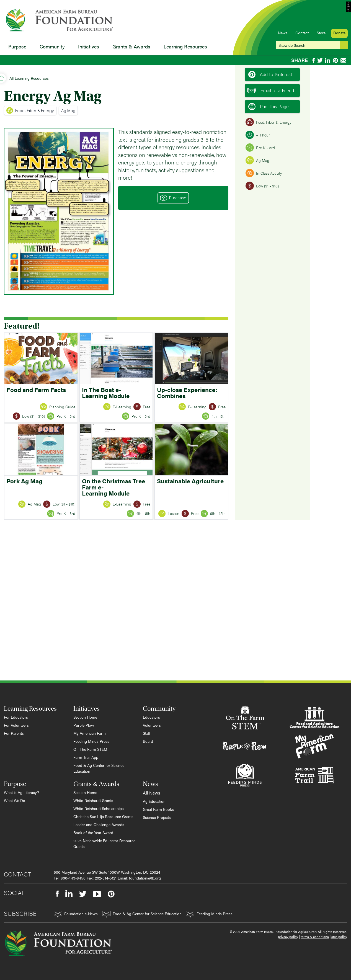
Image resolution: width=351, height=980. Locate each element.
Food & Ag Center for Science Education (99, 768)
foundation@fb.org (145, 878)
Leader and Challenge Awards (99, 824)
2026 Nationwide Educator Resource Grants (104, 843)
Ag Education (154, 801)
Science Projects (157, 817)
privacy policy (288, 937)
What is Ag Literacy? (21, 792)
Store (321, 33)
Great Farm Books (158, 809)
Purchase (173, 198)
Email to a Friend (271, 91)
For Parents (14, 733)
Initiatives (89, 46)
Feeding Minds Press (91, 741)
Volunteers (152, 725)
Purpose (17, 46)
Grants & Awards (131, 46)
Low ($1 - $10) (262, 186)
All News (152, 793)
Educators (151, 717)
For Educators (16, 717)
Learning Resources (185, 46)
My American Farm (90, 733)
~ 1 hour (258, 135)
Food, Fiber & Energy (30, 110)
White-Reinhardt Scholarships (99, 808)
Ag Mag (68, 111)
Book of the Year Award (93, 832)
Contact (302, 33)
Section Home (85, 717)
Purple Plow (84, 725)
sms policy (339, 937)
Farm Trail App (86, 757)
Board (148, 741)
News (283, 33)
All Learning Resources (29, 78)
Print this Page (269, 107)
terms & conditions (315, 937)
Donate (339, 33)
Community (52, 46)
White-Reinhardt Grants (93, 800)
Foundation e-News (76, 914)
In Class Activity (264, 173)
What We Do (15, 800)
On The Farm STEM (90, 749)
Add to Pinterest (270, 74)
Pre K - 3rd (260, 148)
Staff (147, 733)
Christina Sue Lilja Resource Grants (103, 816)
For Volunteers (16, 725)
